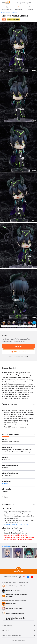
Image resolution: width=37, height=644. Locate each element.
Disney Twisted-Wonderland (10, 13)
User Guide (5, 630)
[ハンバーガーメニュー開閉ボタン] (34, 3)
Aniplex (6, 484)
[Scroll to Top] (19, 569)
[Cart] (18, 3)
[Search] (15, 3)
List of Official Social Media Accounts (15, 619)
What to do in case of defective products (16, 524)
